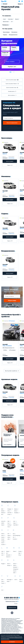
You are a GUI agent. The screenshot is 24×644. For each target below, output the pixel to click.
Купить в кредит (10, 161)
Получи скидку (12, 301)
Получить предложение (12, 123)
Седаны (5, 35)
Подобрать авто (12, 67)
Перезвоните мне (12, 608)
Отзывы (16, 604)
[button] (10, 72)
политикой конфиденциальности (15, 128)
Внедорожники (13, 35)
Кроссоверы (6, 32)
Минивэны (14, 32)
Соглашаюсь (12, 642)
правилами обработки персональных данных (12, 129)
